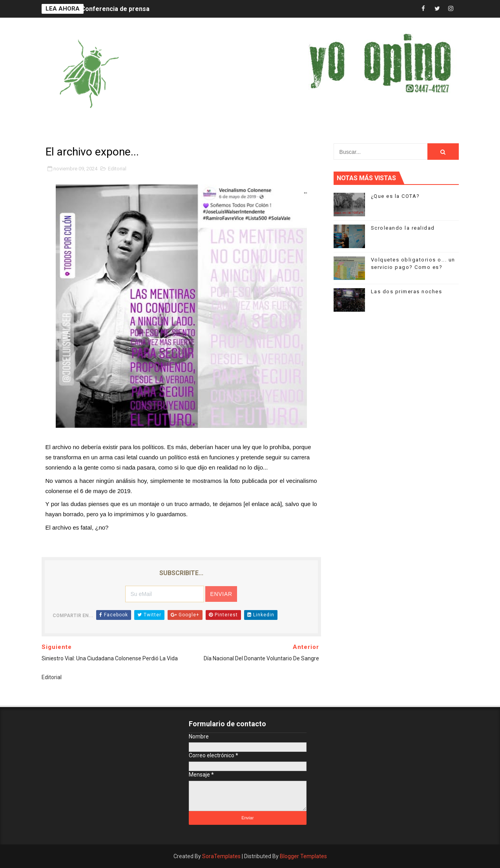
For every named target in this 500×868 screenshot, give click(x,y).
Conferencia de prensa (115, 9)
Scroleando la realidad (403, 228)
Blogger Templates (303, 856)
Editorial (117, 169)
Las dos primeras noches (407, 291)
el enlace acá (263, 504)
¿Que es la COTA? (395, 196)
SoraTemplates (221, 856)
